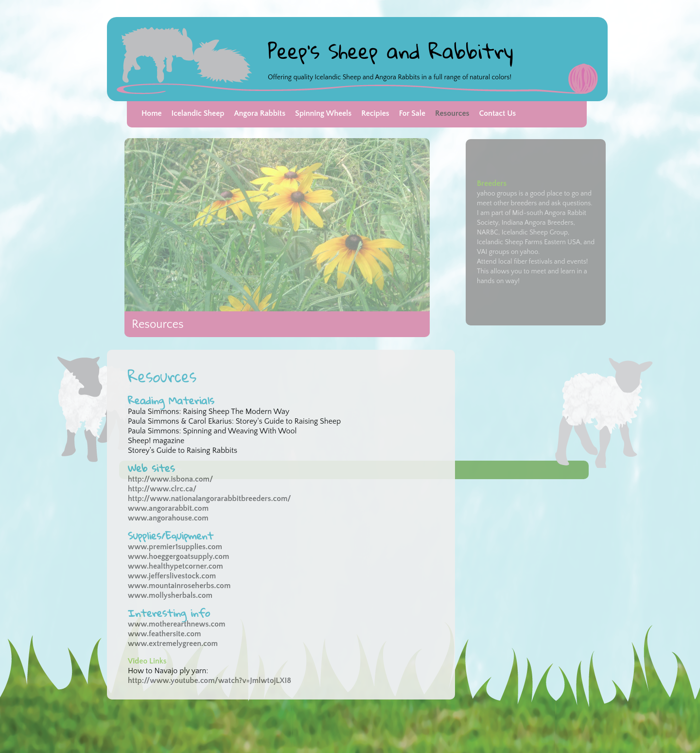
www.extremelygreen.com (173, 644)
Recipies (375, 113)
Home (152, 113)
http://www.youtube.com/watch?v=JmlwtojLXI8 (210, 681)
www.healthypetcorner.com (175, 566)
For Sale (412, 113)
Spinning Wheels (323, 113)
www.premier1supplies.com (175, 547)
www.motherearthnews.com (176, 624)
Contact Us (497, 113)
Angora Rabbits (260, 113)
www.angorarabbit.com (168, 508)
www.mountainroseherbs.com (179, 586)
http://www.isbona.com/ (170, 479)
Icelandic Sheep (198, 113)
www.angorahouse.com (168, 518)
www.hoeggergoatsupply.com (178, 556)
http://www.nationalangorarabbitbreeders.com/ (210, 499)
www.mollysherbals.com (170, 595)
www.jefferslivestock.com (172, 576)
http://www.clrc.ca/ (162, 489)
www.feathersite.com (164, 634)
